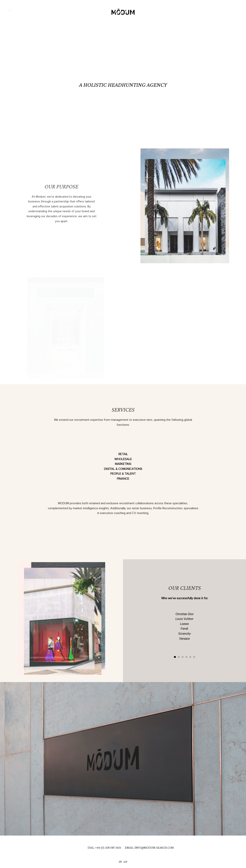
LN (125, 862)
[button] (10, 10)
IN (121, 862)
